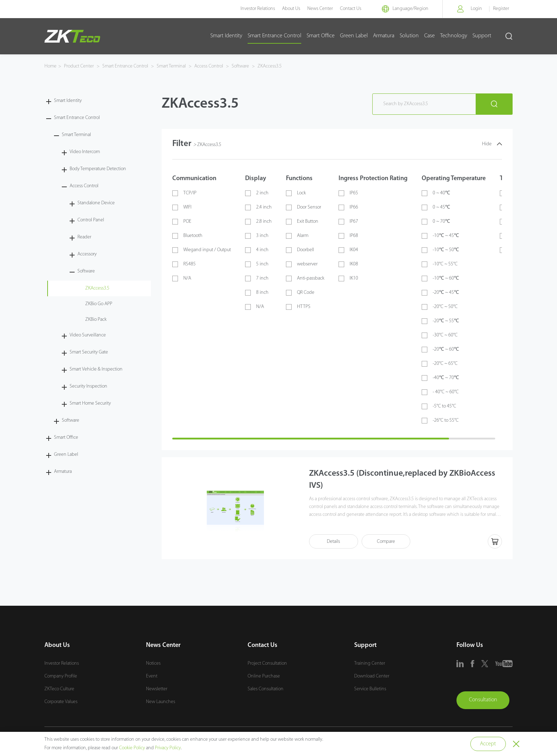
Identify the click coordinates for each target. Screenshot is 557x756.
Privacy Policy (168, 748)
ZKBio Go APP (99, 304)
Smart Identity (226, 36)
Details (334, 542)
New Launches (161, 702)
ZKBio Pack (96, 320)
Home (50, 66)
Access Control (209, 66)
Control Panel (91, 220)
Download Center (372, 677)
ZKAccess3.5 (269, 66)
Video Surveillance (88, 335)
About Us (290, 9)
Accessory (87, 254)
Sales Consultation (266, 689)
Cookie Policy (132, 748)
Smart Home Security (90, 403)
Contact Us (349, 9)
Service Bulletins (370, 689)
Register (501, 9)
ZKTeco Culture (59, 689)
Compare (387, 542)
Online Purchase (264, 677)
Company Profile (61, 677)
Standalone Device (96, 203)
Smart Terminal (171, 66)
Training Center (370, 664)
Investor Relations (256, 9)
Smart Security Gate (89, 352)
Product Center (79, 66)
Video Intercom (85, 152)
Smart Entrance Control (274, 36)
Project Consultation (267, 664)
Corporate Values (61, 702)
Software (240, 66)
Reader (84, 237)
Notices (153, 664)
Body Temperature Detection (98, 169)
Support (482, 36)
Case (429, 36)
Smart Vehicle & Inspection (96, 369)
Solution (409, 36)
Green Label (354, 36)
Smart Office (321, 36)
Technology (454, 36)
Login (476, 9)
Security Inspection (88, 386)
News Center (319, 9)
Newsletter (157, 689)
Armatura (384, 36)
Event (152, 677)
